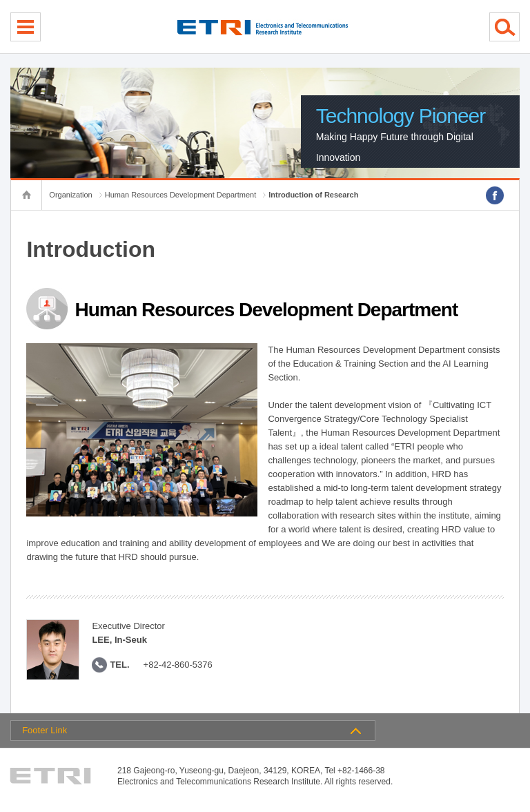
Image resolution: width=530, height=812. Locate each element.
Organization (70, 195)
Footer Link (45, 730)
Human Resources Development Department (181, 195)
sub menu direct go (0, 0)
